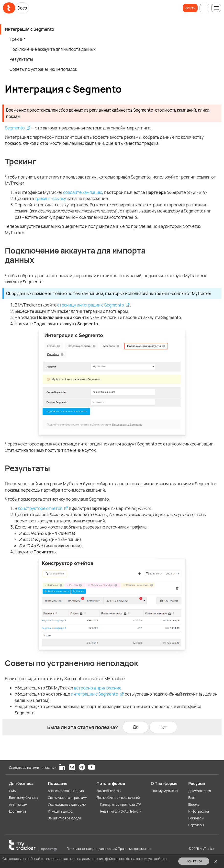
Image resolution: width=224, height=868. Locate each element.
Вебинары (196, 818)
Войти (190, 8)
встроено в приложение (98, 688)
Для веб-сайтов (109, 791)
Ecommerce (18, 811)
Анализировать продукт (66, 791)
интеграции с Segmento (95, 694)
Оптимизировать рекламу (67, 798)
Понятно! (194, 861)
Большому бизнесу (24, 798)
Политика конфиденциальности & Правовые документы (109, 849)
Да (135, 727)
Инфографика (199, 811)
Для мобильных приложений (118, 798)
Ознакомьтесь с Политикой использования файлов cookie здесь (59, 863)
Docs (22, 8)
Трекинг (17, 39)
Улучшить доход (60, 811)
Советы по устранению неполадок (43, 69)
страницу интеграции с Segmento (91, 305)
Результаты (21, 59)
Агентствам (18, 804)
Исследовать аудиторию (67, 804)
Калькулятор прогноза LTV (121, 804)
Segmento (15, 128)
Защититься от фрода (64, 818)
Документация (200, 791)
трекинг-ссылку (50, 198)
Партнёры (196, 825)
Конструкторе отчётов (40, 508)
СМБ (12, 791)
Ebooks (194, 804)
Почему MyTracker (165, 791)
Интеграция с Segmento (30, 29)
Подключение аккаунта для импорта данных (53, 49)
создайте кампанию (83, 192)
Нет (163, 727)
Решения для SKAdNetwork (121, 811)
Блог (192, 798)
